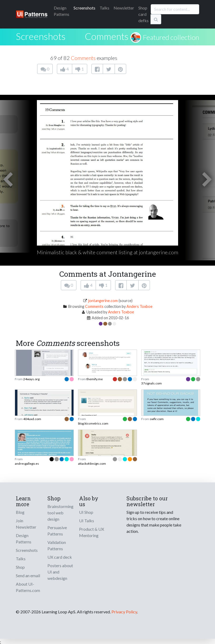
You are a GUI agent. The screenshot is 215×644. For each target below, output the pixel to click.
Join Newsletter (26, 524)
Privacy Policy (124, 612)
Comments (107, 36)
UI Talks (87, 521)
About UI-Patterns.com (28, 587)
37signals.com (152, 383)
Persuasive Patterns (57, 531)
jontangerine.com (103, 301)
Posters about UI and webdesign (60, 572)
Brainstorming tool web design (60, 513)
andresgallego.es (27, 464)
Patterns (62, 11)
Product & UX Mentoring (92, 532)
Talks (104, 8)
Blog (20, 512)
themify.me (95, 379)
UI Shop (86, 512)
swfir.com (157, 419)
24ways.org (31, 379)
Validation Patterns (57, 545)
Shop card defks (143, 14)
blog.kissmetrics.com (93, 423)
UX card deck (60, 557)
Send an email (28, 575)
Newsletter (124, 8)
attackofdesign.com (92, 464)
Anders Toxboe (140, 306)
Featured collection (171, 37)
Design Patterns (24, 539)
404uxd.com (32, 419)
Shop (20, 567)
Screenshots (84, 8)
